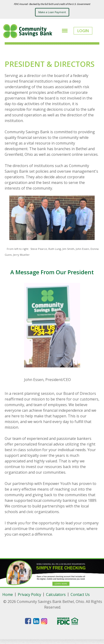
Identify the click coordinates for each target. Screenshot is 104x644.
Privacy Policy (29, 594)
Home (8, 594)
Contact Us (80, 594)
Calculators (56, 594)
